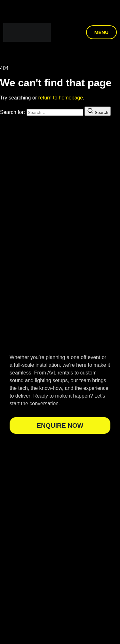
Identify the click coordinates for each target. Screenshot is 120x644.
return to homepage (60, 98)
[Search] (98, 111)
